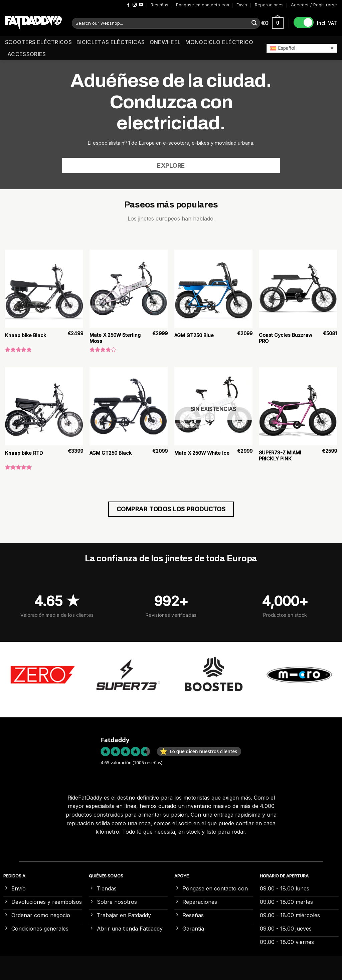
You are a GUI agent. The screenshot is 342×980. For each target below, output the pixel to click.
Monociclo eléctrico (219, 42)
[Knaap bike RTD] (44, 406)
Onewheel (165, 42)
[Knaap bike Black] (44, 289)
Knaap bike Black (26, 335)
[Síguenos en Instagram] (135, 5)
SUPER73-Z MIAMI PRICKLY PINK (280, 456)
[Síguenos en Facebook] (128, 5)
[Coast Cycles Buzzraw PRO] (298, 289)
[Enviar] (254, 23)
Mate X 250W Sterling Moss (115, 338)
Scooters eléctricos (38, 42)
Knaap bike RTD (24, 453)
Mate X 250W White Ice (202, 453)
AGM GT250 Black (111, 453)
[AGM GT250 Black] (129, 406)
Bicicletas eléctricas (111, 42)
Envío (242, 5)
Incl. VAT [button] (327, 23)
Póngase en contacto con (203, 5)
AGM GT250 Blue (194, 335)
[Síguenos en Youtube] (141, 5)
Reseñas (159, 5)
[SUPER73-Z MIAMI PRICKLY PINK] (298, 406)
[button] (302, 48)
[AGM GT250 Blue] (213, 289)
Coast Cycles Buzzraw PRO (286, 338)
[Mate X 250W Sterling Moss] (129, 289)
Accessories (27, 54)
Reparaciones (269, 5)
